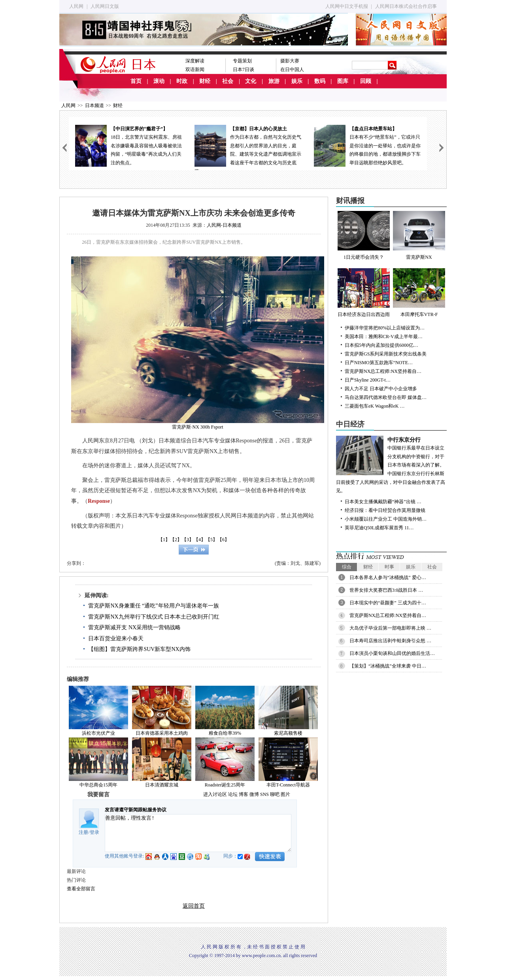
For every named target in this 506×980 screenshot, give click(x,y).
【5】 (211, 540)
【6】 (223, 540)
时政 (182, 81)
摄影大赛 (290, 61)
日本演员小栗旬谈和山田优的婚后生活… (392, 653)
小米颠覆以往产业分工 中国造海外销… (386, 519)
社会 (228, 81)
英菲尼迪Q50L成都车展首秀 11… (379, 528)
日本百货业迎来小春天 (116, 639)
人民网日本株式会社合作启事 (406, 6)
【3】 (188, 540)
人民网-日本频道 (224, 225)
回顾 (366, 81)
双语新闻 (195, 70)
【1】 (164, 540)
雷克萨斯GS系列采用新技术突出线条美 (386, 354)
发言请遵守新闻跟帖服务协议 (136, 810)
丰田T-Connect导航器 (288, 785)
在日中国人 (292, 70)
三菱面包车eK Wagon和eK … (375, 406)
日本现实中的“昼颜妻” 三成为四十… (388, 603)
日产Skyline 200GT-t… (368, 380)
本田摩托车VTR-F (419, 293)
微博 (254, 794)
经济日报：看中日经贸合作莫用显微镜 (385, 510)
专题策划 (242, 61)
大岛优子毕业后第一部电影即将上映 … (390, 628)
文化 (251, 81)
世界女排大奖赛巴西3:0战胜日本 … (386, 590)
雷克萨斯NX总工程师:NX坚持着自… (383, 371)
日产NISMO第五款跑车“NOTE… (379, 363)
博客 (244, 794)
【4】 (200, 540)
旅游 (274, 81)
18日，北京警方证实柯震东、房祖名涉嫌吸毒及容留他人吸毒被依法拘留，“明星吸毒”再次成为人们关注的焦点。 (128, 145)
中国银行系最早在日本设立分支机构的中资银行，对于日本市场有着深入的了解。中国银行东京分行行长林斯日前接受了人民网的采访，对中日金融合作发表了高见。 (391, 465)
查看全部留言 (81, 889)
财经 (205, 81)
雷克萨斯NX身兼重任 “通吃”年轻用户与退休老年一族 (153, 606)
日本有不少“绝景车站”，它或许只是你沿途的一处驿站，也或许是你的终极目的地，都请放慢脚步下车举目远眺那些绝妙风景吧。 (367, 145)
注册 (83, 832)
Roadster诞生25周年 (225, 785)
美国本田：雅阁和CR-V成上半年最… (384, 337)
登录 (94, 832)
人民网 (76, 6)
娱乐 (297, 81)
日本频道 (94, 105)
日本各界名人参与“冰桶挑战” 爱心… (388, 577)
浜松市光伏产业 (98, 733)
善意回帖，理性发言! (198, 833)
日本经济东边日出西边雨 (364, 293)
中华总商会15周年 (98, 785)
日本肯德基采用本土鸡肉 (162, 733)
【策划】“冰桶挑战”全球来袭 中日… (388, 666)
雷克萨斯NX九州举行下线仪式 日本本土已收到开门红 (154, 617)
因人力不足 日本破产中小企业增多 (381, 389)
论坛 (233, 794)
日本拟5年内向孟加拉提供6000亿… (381, 345)
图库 (343, 81)
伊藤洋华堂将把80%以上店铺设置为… (385, 328)
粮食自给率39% (225, 733)
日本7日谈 (244, 70)
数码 (320, 81)
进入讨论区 (215, 794)
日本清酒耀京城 (162, 785)
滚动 (159, 81)
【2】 (176, 540)
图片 (285, 794)
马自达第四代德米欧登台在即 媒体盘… (386, 397)
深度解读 (195, 61)
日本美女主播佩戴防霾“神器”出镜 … (383, 502)
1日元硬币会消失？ (364, 235)
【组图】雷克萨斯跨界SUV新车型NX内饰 (139, 649)
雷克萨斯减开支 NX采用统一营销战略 (134, 627)
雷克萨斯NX (419, 235)
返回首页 (194, 906)
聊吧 (275, 794)
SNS (264, 794)
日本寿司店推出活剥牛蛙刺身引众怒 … (390, 641)
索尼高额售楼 (288, 733)
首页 (136, 81)
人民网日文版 (105, 6)
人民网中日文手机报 (347, 6)
